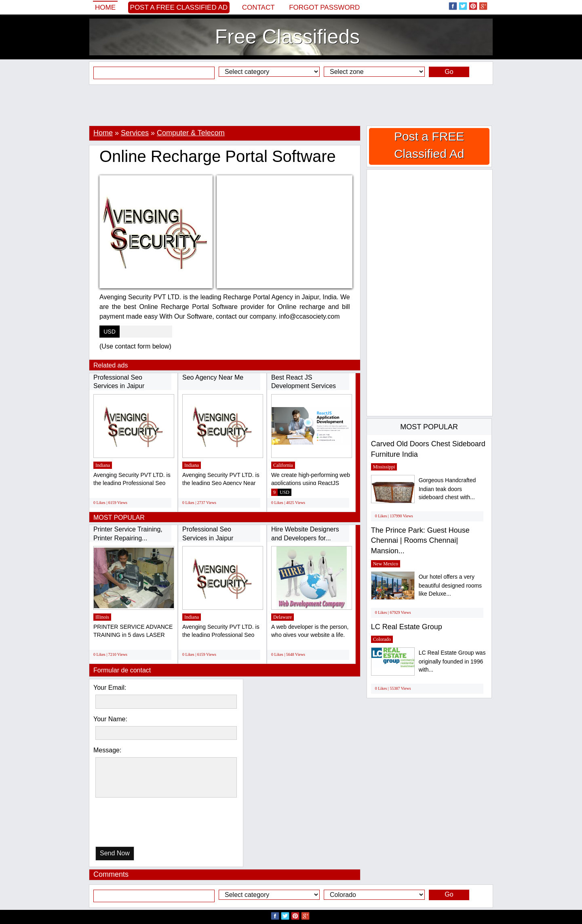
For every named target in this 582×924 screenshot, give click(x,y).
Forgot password (324, 7)
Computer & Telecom (191, 133)
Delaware (283, 617)
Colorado (382, 639)
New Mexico (386, 564)
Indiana (103, 465)
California (283, 465)
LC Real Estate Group (407, 627)
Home (105, 7)
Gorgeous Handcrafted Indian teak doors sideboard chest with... (447, 489)
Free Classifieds (287, 37)
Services (135, 133)
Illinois (102, 617)
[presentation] (137, 824)
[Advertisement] (291, 105)
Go (449, 72)
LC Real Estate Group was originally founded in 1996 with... (452, 661)
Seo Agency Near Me (213, 377)
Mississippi (384, 467)
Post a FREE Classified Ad (179, 7)
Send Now (115, 853)
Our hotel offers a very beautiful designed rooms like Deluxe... (450, 585)
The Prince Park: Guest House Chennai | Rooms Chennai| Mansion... (420, 541)
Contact (258, 7)
